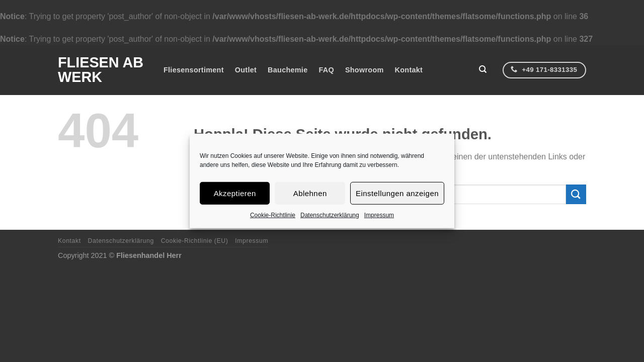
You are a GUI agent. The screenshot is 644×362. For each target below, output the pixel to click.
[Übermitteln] (576, 194)
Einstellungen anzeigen (397, 193)
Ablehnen (310, 193)
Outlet (246, 70)
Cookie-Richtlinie (273, 215)
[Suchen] (482, 70)
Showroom (365, 70)
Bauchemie (288, 70)
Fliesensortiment (194, 70)
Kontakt (409, 70)
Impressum (379, 215)
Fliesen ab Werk (101, 70)
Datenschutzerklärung (330, 215)
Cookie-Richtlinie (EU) (195, 241)
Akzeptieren (235, 193)
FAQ (326, 70)
